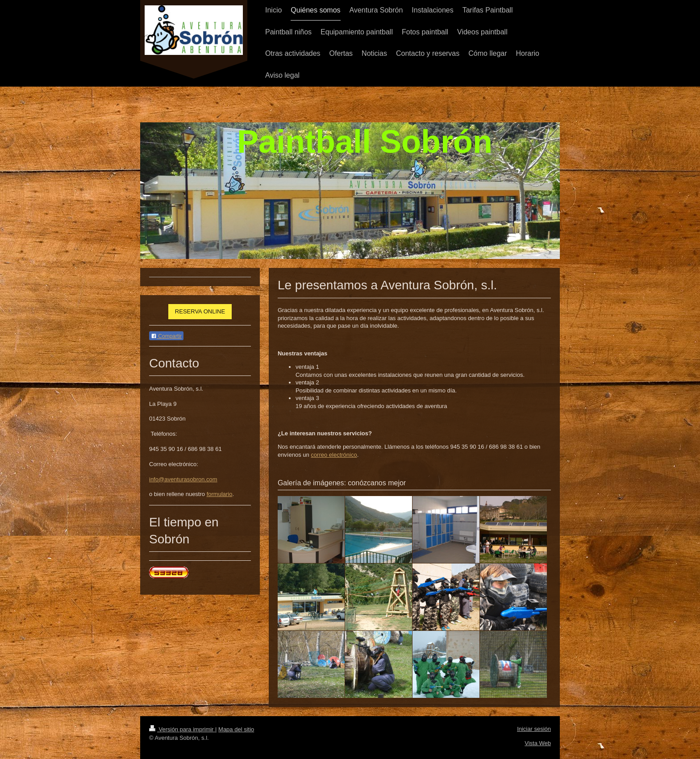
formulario (220, 494)
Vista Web (538, 743)
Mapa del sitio (236, 729)
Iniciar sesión (534, 729)
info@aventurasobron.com (183, 479)
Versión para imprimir (182, 729)
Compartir (166, 336)
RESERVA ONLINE (200, 311)
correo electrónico (334, 455)
